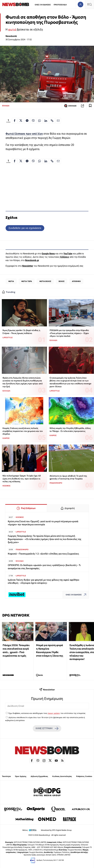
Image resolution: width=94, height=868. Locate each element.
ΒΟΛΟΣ (62, 281)
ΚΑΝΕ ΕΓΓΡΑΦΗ (47, 728)
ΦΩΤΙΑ (11, 281)
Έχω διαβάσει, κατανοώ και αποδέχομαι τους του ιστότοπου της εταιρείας (47, 713)
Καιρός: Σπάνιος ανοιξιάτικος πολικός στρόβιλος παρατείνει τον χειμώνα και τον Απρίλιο (23, 431)
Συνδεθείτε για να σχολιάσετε (25, 228)
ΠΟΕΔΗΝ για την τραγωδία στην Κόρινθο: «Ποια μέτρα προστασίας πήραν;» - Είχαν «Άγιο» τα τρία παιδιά (69, 333)
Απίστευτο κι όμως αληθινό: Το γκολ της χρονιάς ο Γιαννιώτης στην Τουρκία (68, 477)
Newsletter (28, 266)
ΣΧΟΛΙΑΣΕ (70, 106)
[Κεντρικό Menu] (89, 4)
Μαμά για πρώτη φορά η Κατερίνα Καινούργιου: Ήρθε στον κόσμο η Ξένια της (50, 650)
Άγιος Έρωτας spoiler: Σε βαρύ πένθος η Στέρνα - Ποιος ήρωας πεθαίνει (21, 332)
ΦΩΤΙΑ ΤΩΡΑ (27, 281)
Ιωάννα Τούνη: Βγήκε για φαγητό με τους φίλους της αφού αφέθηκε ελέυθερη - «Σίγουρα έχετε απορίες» (44, 581)
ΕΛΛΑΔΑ (6, 106)
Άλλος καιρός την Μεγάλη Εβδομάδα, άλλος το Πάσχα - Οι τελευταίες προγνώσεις (70, 430)
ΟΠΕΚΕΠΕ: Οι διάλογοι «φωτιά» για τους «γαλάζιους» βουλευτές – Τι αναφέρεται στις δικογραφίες (44, 567)
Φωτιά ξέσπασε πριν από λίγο (24, 134)
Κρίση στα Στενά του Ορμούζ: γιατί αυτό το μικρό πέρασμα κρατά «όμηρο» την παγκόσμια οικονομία (43, 523)
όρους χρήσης (54, 713)
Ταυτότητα (6, 776)
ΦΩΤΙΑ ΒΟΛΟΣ (45, 281)
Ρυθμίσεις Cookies (84, 776)
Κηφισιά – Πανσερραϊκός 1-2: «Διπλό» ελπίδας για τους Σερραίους (43, 554)
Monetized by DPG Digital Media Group (56, 830)
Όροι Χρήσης (21, 776)
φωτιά (12, 30)
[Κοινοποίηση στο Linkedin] (46, 121)
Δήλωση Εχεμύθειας (39, 776)
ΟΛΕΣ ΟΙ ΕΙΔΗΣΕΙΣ (43, 5)
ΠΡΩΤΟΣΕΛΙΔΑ (60, 5)
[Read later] (90, 106)
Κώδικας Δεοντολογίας (62, 776)
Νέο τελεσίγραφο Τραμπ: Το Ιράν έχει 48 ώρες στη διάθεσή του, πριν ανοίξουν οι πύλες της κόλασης (22, 479)
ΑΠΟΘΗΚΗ (76, 281)
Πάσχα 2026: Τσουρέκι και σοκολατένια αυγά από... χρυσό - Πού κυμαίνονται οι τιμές (16, 650)
